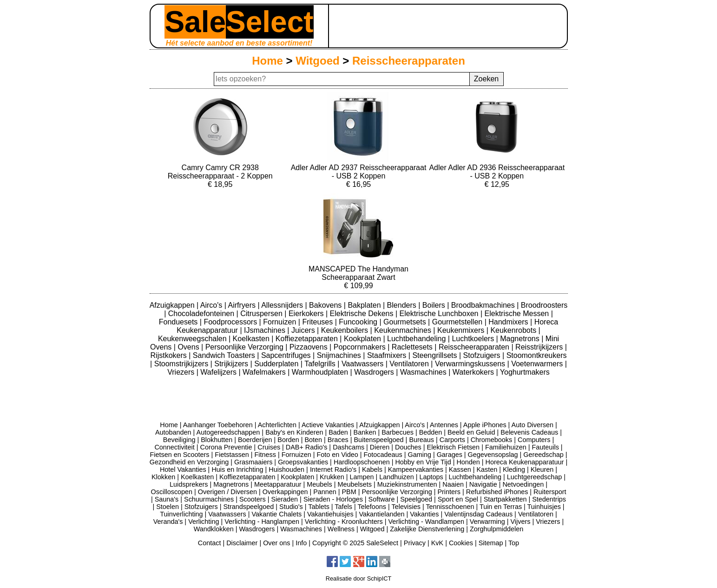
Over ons (276, 543)
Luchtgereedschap (534, 477)
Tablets (319, 507)
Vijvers (521, 522)
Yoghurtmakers (525, 372)
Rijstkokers (170, 355)
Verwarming (487, 522)
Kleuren (542, 469)
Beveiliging (179, 440)
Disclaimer (242, 543)
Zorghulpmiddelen (497, 529)
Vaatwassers (364, 364)
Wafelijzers (219, 372)
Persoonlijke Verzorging (246, 347)
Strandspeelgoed (248, 507)
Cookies (461, 543)
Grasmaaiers (253, 462)
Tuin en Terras (501, 507)
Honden (468, 462)
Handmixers (509, 322)
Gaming (420, 455)
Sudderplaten (277, 364)
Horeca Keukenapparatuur (525, 462)
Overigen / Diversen (227, 492)
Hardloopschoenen (362, 462)
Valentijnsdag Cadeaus (478, 514)
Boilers (435, 305)
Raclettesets (413, 347)
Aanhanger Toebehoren (218, 425)
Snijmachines (340, 355)
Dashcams (349, 447)
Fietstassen (232, 455)
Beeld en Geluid (471, 432)
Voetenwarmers (538, 364)
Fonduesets (179, 322)
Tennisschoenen (450, 507)
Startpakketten (505, 499)
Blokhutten (217, 440)
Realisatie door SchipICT (359, 578)
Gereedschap (543, 455)
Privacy (415, 543)
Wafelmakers (265, 372)
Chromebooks (492, 440)
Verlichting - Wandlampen (426, 522)
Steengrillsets (436, 355)
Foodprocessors (231, 322)
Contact (210, 543)
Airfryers (243, 305)
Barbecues (398, 432)
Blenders (403, 305)
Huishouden (286, 469)
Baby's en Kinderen (294, 432)
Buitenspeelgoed (378, 440)
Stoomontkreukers (537, 355)
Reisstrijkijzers (540, 347)
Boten (313, 440)
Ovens (189, 347)
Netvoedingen (523, 484)
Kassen (460, 469)
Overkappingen (285, 492)
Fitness (265, 455)
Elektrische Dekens (363, 314)
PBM (349, 492)
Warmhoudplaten (321, 372)
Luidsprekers (189, 484)
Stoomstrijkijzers (182, 364)
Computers (534, 440)
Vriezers (182, 372)
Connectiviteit (174, 447)
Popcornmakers (361, 347)
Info (301, 543)
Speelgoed (416, 499)
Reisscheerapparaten (409, 61)
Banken (365, 432)
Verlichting (204, 522)
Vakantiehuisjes (330, 514)
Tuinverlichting (181, 514)
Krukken (332, 477)
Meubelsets (355, 484)
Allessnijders (283, 305)
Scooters (253, 499)
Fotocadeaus (383, 455)
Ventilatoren (410, 364)
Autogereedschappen (228, 432)
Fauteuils (545, 447)
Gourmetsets (406, 322)
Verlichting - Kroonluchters (344, 522)
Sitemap (491, 543)
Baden (338, 432)
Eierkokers (307, 314)
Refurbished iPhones (497, 492)
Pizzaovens (309, 347)
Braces (338, 440)
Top (514, 543)
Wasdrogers (375, 372)
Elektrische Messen (518, 314)
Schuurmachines (209, 499)
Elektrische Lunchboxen (440, 314)
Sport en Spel (458, 499)
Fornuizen (281, 322)
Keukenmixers (462, 330)
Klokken (163, 477)
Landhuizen (396, 477)
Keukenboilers (346, 330)
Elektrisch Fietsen (454, 447)
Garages (450, 455)
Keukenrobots (514, 330)
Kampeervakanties (416, 469)
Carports (452, 440)
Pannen (325, 492)
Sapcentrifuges (287, 355)
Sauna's (167, 499)
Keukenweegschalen (193, 339)
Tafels (343, 507)
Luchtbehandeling (418, 339)
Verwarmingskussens (471, 364)
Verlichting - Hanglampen (262, 522)
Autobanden (173, 432)
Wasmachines (424, 372)
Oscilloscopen (172, 492)
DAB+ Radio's (307, 447)
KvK (437, 543)
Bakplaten (365, 305)
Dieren (380, 447)
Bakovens (326, 305)
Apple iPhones (485, 425)
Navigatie (483, 484)
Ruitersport (550, 492)
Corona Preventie (226, 447)
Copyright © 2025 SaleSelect (355, 543)
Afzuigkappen (173, 305)
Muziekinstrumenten (407, 484)
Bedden (431, 432)
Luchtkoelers (474, 339)
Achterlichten (277, 425)
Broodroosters (544, 305)
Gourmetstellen (458, 322)
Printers (449, 492)
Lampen (362, 477)
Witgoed (317, 61)
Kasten (487, 469)
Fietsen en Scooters (179, 455)
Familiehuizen (506, 447)
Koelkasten (252, 339)
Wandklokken (214, 529)
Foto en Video (337, 455)
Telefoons (372, 507)
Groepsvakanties (303, 462)
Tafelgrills (321, 364)
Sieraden (285, 499)
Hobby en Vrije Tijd (423, 462)
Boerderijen (255, 440)
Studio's (291, 507)
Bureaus (421, 440)
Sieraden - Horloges (333, 499)
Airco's (212, 305)
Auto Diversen (533, 425)
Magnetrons (521, 339)
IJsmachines (266, 330)
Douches (408, 447)
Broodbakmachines (484, 305)
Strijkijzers (232, 364)
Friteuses (318, 322)
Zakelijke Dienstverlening (427, 529)
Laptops (431, 477)
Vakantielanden (382, 514)
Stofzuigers (483, 355)
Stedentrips (549, 499)
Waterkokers (474, 372)
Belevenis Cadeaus (529, 432)
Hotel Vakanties (183, 469)
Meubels (319, 484)
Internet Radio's (333, 469)
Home (267, 61)
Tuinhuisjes (544, 507)
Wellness (341, 529)
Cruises (269, 447)
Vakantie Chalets (276, 514)
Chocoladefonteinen (202, 314)
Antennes (444, 425)
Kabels (372, 469)
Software (382, 499)
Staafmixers (388, 355)
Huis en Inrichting (237, 469)
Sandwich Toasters (225, 355)
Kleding (514, 469)
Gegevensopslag (493, 455)
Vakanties (424, 514)
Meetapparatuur (278, 484)
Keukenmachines (404, 330)
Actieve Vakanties (328, 425)
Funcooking (359, 322)
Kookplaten (364, 339)
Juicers (304, 330)
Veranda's (168, 522)
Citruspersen (262, 314)
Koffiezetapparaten (308, 339)
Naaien (453, 484)
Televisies (406, 507)
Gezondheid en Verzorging (189, 462)
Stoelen (168, 507)
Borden (288, 440)
